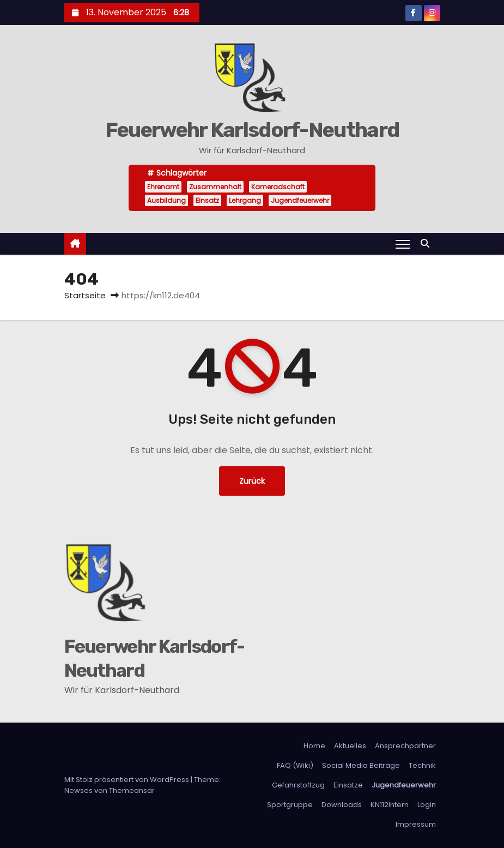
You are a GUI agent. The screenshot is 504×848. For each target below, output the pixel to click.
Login (427, 805)
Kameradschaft (278, 187)
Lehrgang (245, 200)
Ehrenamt (163, 187)
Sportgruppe (290, 805)
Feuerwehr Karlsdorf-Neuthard (252, 130)
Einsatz (207, 200)
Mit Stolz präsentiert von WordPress (127, 780)
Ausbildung (166, 200)
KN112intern (390, 805)
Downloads (342, 805)
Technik (422, 765)
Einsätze (348, 785)
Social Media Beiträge (361, 765)
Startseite (85, 295)
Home (314, 746)
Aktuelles (350, 746)
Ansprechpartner (405, 746)
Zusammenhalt (215, 187)
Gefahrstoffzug (298, 785)
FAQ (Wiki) (295, 765)
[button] (428, 243)
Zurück (252, 481)
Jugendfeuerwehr (300, 200)
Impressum (416, 824)
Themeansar (132, 790)
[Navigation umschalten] (402, 244)
